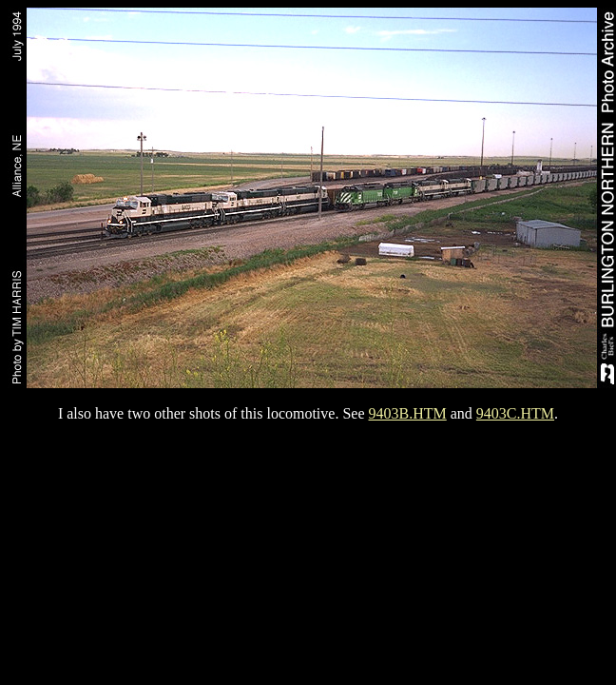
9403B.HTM (408, 413)
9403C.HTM (515, 413)
